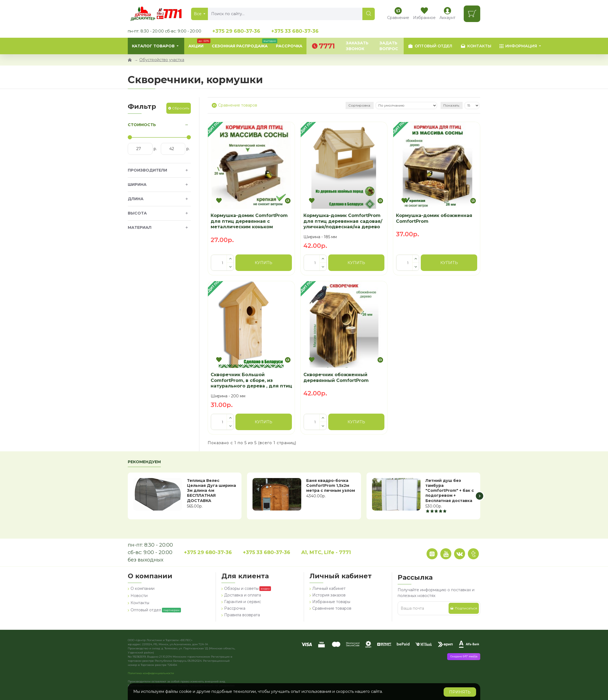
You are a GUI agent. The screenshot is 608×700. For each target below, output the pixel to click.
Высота (137, 213)
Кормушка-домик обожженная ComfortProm (434, 218)
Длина (136, 199)
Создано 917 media (464, 657)
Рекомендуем (144, 462)
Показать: (452, 105)
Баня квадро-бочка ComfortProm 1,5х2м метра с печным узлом (331, 485)
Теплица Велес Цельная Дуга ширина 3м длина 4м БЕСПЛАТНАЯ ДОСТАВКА (211, 491)
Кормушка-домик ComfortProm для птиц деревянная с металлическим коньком (249, 221)
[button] (480, 496)
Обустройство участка (162, 60)
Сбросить (181, 108)
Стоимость (142, 125)
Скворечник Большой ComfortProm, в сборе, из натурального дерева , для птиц (251, 380)
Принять (460, 692)
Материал (140, 227)
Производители (147, 170)
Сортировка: (360, 105)
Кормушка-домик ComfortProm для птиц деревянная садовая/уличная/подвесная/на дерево (343, 221)
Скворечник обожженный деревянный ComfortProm (336, 378)
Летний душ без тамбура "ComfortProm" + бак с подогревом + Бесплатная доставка (450, 491)
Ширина (137, 185)
